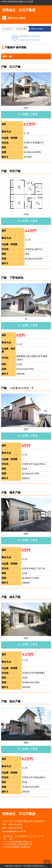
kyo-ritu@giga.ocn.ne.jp (14, 831)
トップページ (7, 29)
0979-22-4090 (16, 18)
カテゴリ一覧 (21, 29)
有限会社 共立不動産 (19, 10)
